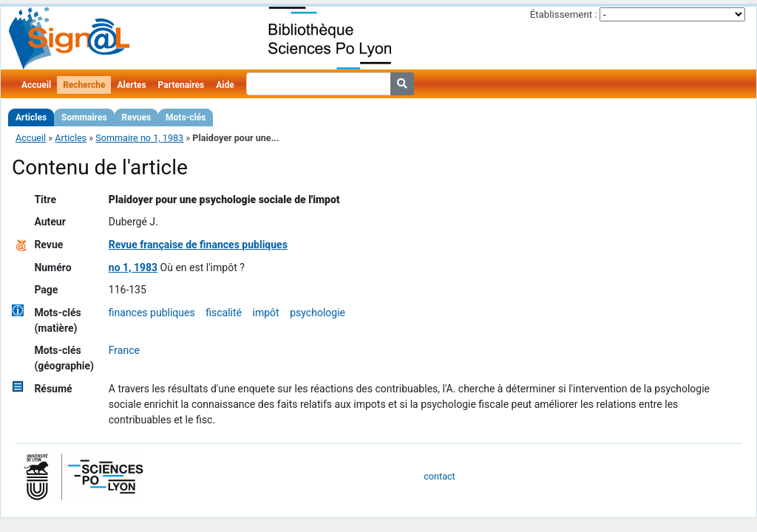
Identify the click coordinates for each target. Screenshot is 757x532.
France (124, 350)
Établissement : (564, 14)
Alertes (131, 85)
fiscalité (224, 313)
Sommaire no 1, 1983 (139, 138)
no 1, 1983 (133, 267)
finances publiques (152, 313)
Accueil (36, 85)
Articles (31, 117)
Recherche (84, 85)
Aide (225, 85)
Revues (137, 117)
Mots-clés (186, 117)
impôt (266, 313)
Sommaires (84, 117)
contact (439, 476)
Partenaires (181, 85)
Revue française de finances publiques (198, 245)
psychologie (318, 313)
